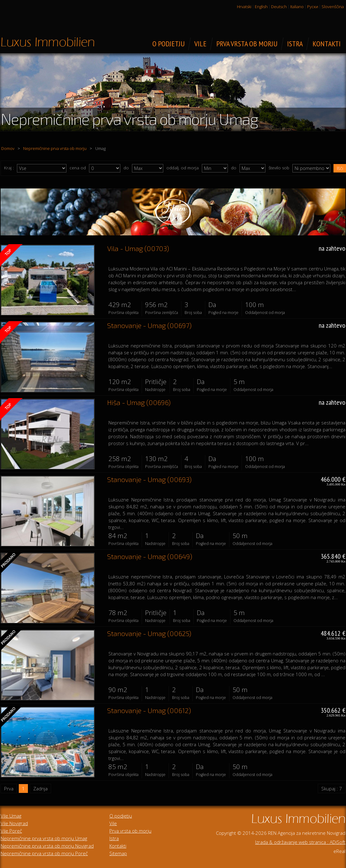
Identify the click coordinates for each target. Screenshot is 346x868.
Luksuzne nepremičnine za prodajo (48, 42)
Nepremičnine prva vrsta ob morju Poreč (44, 853)
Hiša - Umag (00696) (139, 402)
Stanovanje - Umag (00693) (149, 479)
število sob (279, 168)
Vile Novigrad (14, 823)
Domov (8, 148)
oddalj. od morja (183, 168)
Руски (313, 7)
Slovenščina (333, 7)
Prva (9, 788)
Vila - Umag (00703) (138, 248)
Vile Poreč (11, 831)
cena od (78, 168)
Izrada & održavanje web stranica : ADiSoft (300, 842)
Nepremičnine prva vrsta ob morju (55, 148)
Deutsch (279, 7)
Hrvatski (244, 7)
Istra (114, 838)
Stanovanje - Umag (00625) (149, 633)
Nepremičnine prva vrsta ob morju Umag (44, 838)
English (261, 7)
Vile (113, 823)
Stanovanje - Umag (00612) (149, 710)
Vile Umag (11, 816)
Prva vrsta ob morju (130, 831)
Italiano (297, 7)
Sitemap (118, 853)
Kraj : (9, 168)
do (126, 168)
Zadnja (40, 788)
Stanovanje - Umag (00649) (150, 556)
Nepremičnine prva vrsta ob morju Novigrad (47, 846)
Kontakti (118, 846)
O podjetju (121, 816)
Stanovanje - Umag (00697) (149, 325)
